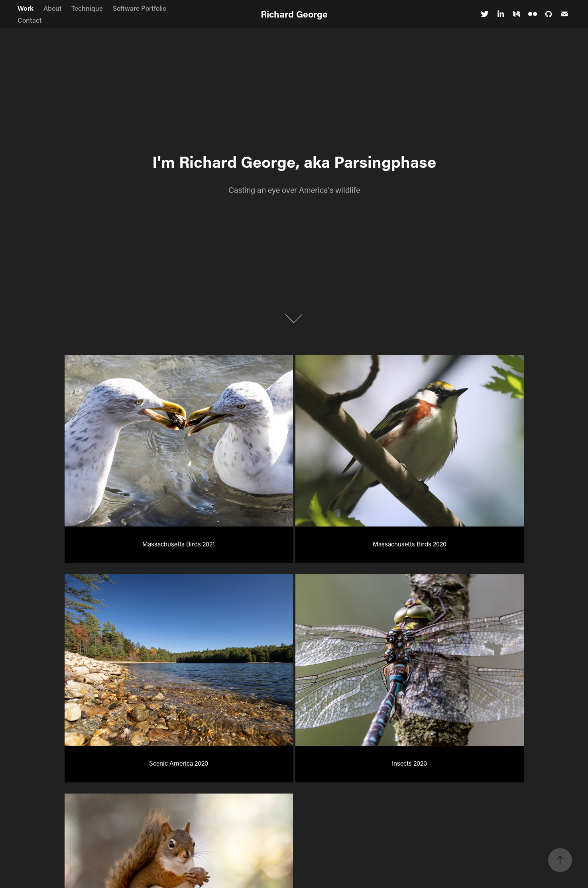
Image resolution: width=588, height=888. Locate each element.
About (53, 8)
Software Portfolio (140, 8)
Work (26, 8)
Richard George (294, 14)
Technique (87, 8)
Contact (30, 20)
